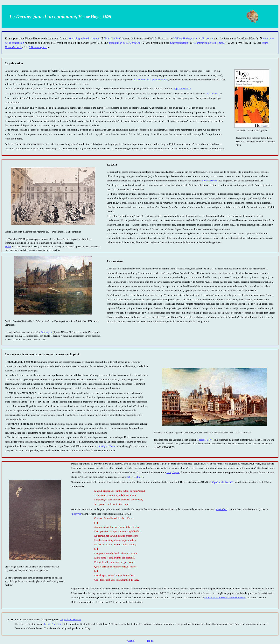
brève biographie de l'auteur (84, 38)
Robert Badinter (134, 477)
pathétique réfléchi (106, 446)
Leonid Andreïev (52, 624)
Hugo (150, 641)
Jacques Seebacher (182, 89)
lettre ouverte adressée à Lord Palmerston (225, 598)
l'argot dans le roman (70, 620)
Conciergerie (47, 332)
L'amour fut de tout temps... (210, 43)
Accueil (131, 641)
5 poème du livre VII (222, 482)
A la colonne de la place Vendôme (150, 80)
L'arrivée (76, 514)
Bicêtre (8, 247)
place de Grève (206, 440)
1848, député (173, 472)
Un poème (208, 38)
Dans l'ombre (112, 38)
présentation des (124, 43)
